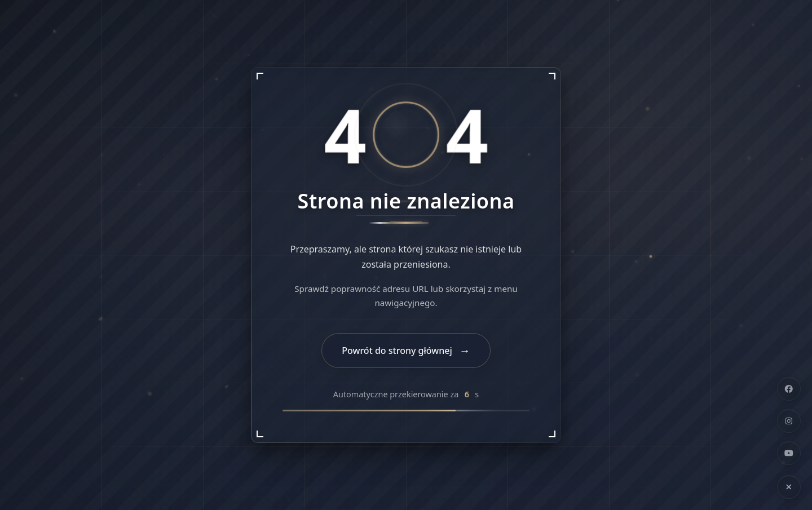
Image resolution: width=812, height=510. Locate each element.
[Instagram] (789, 421)
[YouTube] (789, 453)
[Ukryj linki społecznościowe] (789, 487)
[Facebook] (789, 389)
